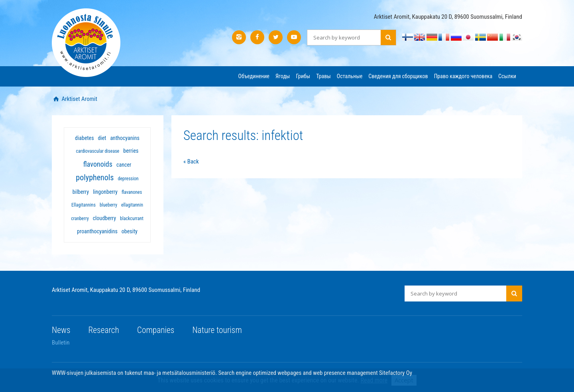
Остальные (350, 76)
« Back (191, 162)
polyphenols (95, 177)
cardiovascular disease (98, 151)
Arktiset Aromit (79, 99)
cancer (124, 165)
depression (128, 179)
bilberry (81, 192)
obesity (130, 231)
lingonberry (105, 192)
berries (131, 151)
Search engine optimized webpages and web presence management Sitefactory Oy (316, 373)
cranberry (80, 219)
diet (102, 138)
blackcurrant (132, 219)
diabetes (84, 138)
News (61, 330)
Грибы (303, 76)
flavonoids (98, 164)
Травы (323, 76)
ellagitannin (132, 205)
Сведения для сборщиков (398, 76)
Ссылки (507, 76)
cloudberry (104, 218)
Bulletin (61, 343)
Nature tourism (217, 330)
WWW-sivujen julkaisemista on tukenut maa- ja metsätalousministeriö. (135, 373)
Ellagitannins (84, 205)
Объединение (254, 76)
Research (104, 330)
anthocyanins (125, 138)
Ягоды (283, 76)
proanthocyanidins (97, 231)
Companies (156, 330)
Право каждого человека (463, 76)
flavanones (132, 192)
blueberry (108, 205)
